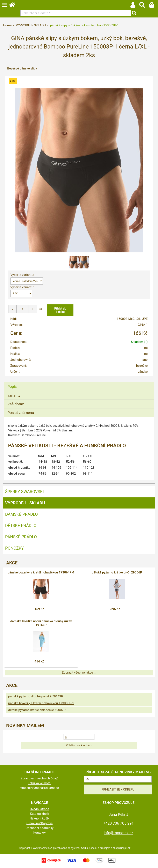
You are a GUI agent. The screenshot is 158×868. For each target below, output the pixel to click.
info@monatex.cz (118, 833)
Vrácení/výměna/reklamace (39, 788)
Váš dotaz (16, 404)
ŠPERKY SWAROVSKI (24, 492)
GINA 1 (143, 325)
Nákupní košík (39, 818)
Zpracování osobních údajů (39, 778)
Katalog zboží (40, 814)
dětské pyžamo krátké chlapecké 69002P (37, 710)
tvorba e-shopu (89, 848)
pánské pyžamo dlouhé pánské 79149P (36, 696)
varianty (14, 395)
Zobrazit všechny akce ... (79, 673)
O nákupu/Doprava (39, 823)
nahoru (152, 862)
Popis (12, 387)
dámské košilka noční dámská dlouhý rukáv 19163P (41, 623)
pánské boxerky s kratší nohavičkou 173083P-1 (41, 703)
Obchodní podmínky (39, 828)
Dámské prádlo (21, 514)
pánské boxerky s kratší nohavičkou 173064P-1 (41, 572)
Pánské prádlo (21, 537)
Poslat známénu (21, 413)
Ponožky (15, 548)
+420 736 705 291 (118, 823)
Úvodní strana (39, 809)
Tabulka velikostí (39, 783)
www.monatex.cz (43, 848)
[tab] (79, 382)
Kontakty (39, 833)
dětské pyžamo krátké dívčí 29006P (117, 572)
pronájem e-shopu (110, 848)
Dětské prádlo (21, 526)
